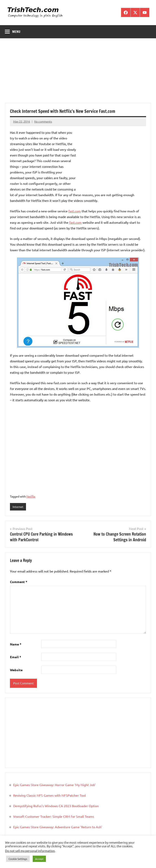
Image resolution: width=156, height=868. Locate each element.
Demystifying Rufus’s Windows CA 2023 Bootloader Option (56, 806)
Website (16, 670)
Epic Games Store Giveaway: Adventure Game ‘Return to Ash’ (58, 827)
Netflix (31, 496)
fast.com (75, 211)
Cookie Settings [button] (18, 859)
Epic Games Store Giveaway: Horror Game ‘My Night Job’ (54, 785)
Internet (18, 507)
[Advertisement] (78, 73)
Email (16, 657)
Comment (19, 582)
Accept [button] (39, 859)
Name (16, 644)
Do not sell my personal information (30, 851)
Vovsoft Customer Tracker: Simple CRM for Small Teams (54, 816)
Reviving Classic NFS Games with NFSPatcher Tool (49, 795)
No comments (43, 121)
